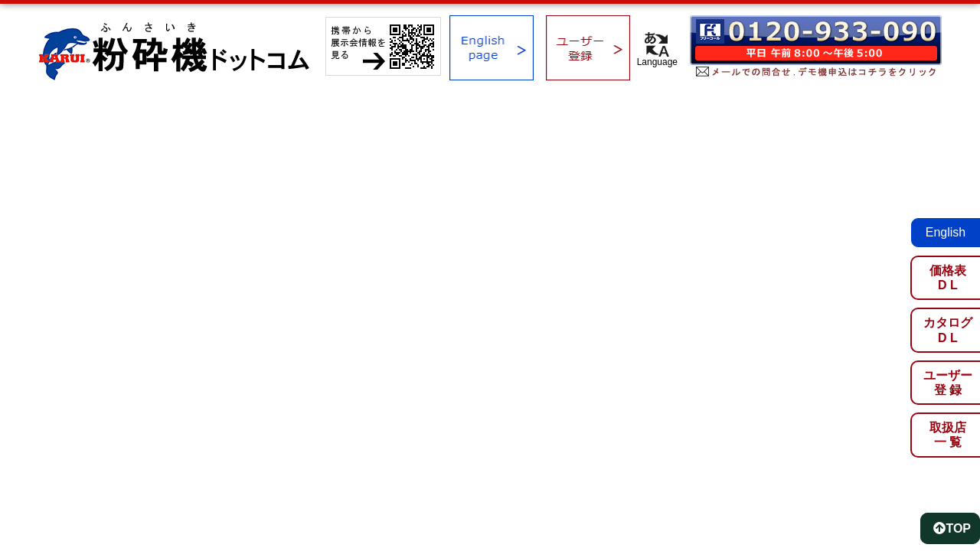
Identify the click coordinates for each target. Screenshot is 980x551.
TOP (952, 528)
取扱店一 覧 (948, 435)
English (946, 232)
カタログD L (948, 330)
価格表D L (948, 278)
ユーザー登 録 (948, 383)
